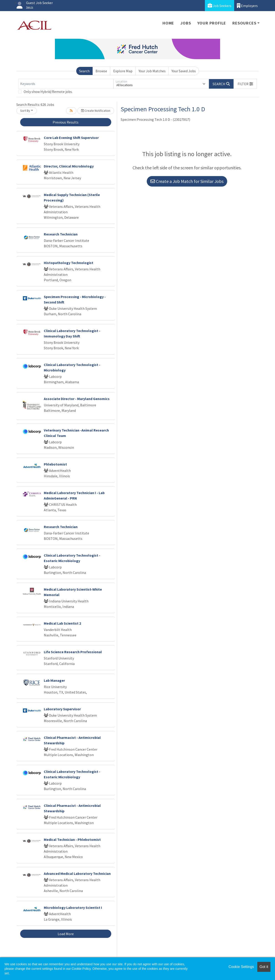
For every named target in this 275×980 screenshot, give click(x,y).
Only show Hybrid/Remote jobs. (48, 92)
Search (84, 71)
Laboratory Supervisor (62, 709)
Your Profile (212, 23)
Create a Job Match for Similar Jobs (187, 181)
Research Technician (61, 234)
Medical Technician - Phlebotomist (72, 839)
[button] (245, 84)
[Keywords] (66, 84)
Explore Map (123, 71)
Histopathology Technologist (69, 263)
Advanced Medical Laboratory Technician (77, 873)
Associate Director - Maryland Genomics (77, 399)
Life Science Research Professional (73, 652)
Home (168, 23)
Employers (247, 6)
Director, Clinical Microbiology (69, 166)
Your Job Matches (152, 71)
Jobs (186, 23)
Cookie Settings (241, 967)
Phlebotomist (55, 464)
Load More (66, 934)
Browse (101, 71)
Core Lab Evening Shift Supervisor (71, 138)
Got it (264, 967)
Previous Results (66, 122)
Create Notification (96, 111)
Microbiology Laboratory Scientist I (73, 907)
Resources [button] (244, 23)
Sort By (25, 111)
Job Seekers (220, 6)
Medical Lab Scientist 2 (62, 623)
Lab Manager (54, 680)
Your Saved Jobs (184, 71)
